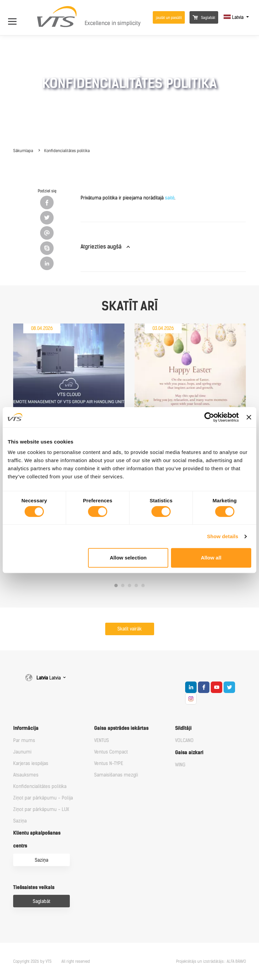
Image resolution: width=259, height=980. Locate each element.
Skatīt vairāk (129, 629)
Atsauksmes (26, 775)
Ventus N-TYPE (109, 763)
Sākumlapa (23, 151)
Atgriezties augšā (101, 247)
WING (180, 765)
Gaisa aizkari (189, 753)
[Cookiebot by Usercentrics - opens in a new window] (209, 417)
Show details (223, 536)
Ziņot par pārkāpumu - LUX (41, 809)
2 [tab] (123, 585)
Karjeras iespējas (31, 763)
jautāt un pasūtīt (169, 18)
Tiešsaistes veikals (34, 888)
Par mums (24, 740)
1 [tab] (116, 585)
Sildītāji (183, 728)
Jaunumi (22, 752)
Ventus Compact (111, 752)
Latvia (234, 17)
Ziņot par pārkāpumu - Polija (43, 798)
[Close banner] (249, 417)
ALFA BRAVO (236, 961)
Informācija (26, 728)
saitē (170, 198)
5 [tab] (143, 585)
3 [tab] (129, 585)
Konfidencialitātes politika (67, 151)
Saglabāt (204, 18)
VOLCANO (184, 740)
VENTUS (102, 740)
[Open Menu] (16, 17)
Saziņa (20, 821)
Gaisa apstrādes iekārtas (121, 728)
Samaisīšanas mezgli (116, 775)
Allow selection (128, 558)
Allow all (211, 558)
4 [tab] (136, 585)
